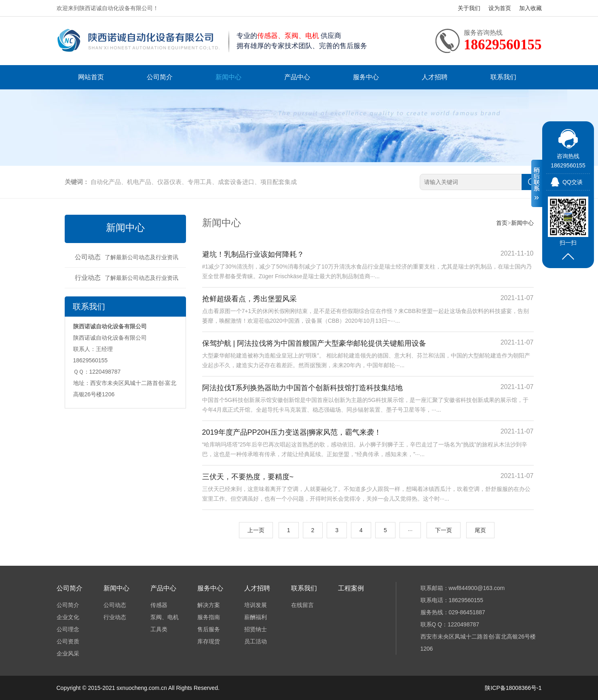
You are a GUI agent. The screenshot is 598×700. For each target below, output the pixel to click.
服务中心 (366, 77)
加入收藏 (530, 8)
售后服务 (209, 629)
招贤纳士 (256, 629)
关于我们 (469, 8)
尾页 (480, 530)
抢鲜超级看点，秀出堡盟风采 (249, 299)
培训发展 (256, 605)
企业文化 (68, 617)
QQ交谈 (573, 182)
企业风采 (68, 653)
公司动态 (127, 257)
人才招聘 (435, 77)
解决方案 (209, 605)
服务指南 (209, 617)
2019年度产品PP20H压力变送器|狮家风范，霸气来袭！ (292, 432)
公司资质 (68, 641)
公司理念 (68, 629)
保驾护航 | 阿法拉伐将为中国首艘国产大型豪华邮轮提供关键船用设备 (314, 343)
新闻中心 (228, 77)
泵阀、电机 (165, 617)
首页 (502, 223)
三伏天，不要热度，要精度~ (248, 477)
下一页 (444, 530)
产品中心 (297, 77)
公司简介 (160, 77)
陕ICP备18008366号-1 (513, 688)
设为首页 (500, 8)
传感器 (159, 605)
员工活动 (256, 641)
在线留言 (302, 605)
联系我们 (503, 77)
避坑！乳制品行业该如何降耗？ (253, 254)
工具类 (159, 629)
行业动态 (127, 278)
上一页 (256, 530)
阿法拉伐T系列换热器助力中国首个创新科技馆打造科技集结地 (303, 388)
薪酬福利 (256, 617)
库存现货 (209, 641)
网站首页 (91, 77)
